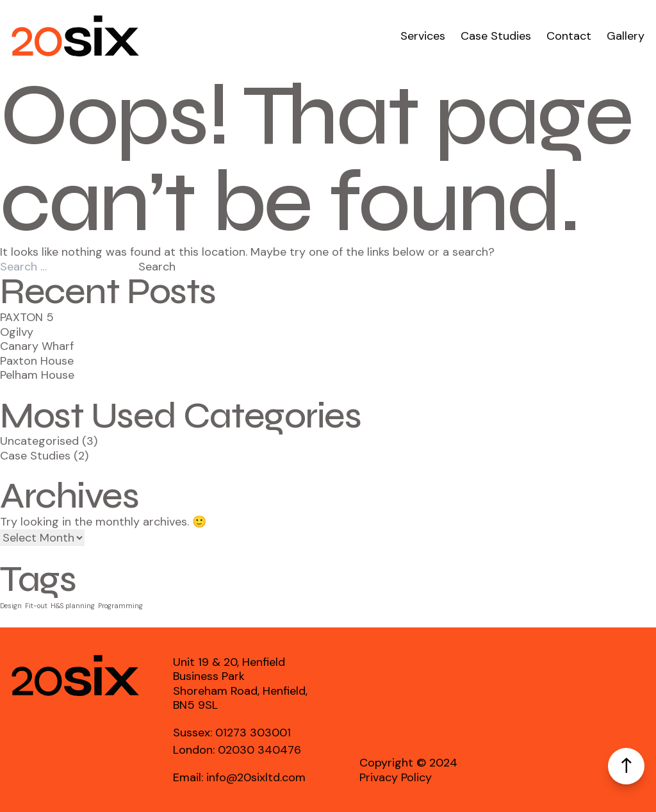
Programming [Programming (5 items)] (120, 606)
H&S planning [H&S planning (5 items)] (73, 606)
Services (423, 36)
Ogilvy (17, 332)
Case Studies (496, 36)
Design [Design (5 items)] (11, 606)
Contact (569, 36)
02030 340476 (259, 750)
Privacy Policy (396, 777)
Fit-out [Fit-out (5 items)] (36, 606)
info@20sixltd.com (256, 777)
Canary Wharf (37, 346)
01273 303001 (253, 733)
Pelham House (37, 375)
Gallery (626, 36)
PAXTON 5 (27, 317)
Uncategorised (39, 441)
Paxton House (37, 361)
